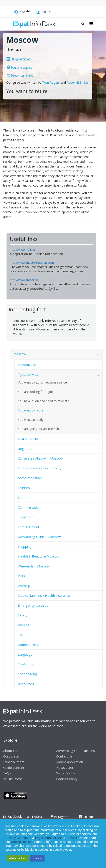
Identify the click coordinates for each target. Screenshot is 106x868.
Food (22, 497)
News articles (20, 76)
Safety (23, 615)
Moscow (20, 354)
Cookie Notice (21, 842)
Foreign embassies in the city (40, 468)
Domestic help (29, 645)
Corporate (11, 756)
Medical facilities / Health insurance (44, 595)
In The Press (13, 779)
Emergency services (33, 605)
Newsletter (65, 767)
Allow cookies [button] (18, 858)
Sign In (44, 12)
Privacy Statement (18, 838)
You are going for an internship (40, 429)
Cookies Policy (67, 779)
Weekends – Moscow (34, 566)
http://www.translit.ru (24, 280)
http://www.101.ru (22, 250)
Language (25, 654)
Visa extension (29, 439)
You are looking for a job (35, 392)
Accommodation (30, 478)
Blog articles (19, 59)
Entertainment (29, 527)
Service (72, 838)
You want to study (31, 420)
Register (23, 12)
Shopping (25, 546)
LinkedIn (87, 817)
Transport (25, 517)
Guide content (14, 767)
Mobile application (70, 762)
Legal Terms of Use (49, 838)
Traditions (25, 664)
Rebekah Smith (77, 82)
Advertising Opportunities (76, 751)
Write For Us (66, 773)
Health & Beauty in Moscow (39, 556)
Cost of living (27, 674)
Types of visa (28, 374)
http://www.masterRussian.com (32, 263)
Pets (21, 576)
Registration (27, 449)
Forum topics (20, 67)
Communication (29, 507)
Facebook (15, 816)
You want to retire (31, 410)
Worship (24, 586)
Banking (24, 625)
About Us (10, 751)
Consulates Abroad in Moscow (40, 458)
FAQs (7, 773)
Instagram (60, 817)
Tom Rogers (51, 82)
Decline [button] (37, 858)
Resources (26, 684)
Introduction (27, 364)
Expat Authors (14, 762)
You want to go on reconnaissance (42, 382)
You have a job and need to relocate (43, 401)
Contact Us (65, 756)
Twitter (37, 816)
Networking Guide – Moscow (39, 537)
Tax (21, 635)
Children (24, 488)
